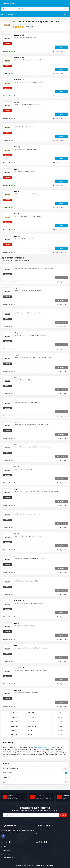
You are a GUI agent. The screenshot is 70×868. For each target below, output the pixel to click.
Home (15, 24)
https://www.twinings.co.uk (41, 747)
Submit (63, 815)
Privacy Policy (6, 854)
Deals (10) (35, 782)
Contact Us (6, 850)
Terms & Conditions (8, 858)
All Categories (8, 15)
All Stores (40, 829)
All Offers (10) (35, 773)
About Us (5, 847)
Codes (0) (35, 778)
